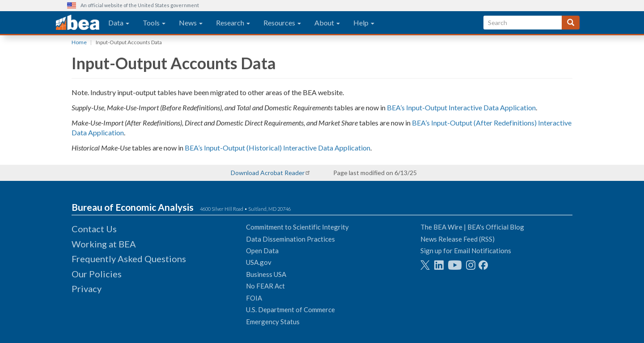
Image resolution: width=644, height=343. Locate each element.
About (327, 23)
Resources (282, 23)
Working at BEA (104, 244)
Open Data (262, 251)
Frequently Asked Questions (129, 259)
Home (79, 42)
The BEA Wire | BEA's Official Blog (472, 227)
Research (233, 23)
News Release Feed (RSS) (458, 239)
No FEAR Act (265, 286)
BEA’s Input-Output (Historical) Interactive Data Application (278, 148)
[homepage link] (78, 23)
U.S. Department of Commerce (290, 310)
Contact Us (94, 229)
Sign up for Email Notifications (466, 251)
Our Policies (97, 274)
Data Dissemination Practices (290, 239)
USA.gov (259, 262)
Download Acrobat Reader (268, 173)
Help (364, 23)
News (191, 23)
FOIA (254, 298)
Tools (154, 23)
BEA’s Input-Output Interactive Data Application (461, 107)
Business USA (266, 274)
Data (119, 23)
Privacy (87, 289)
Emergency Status (273, 322)
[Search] (571, 23)
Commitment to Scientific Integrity (297, 227)
